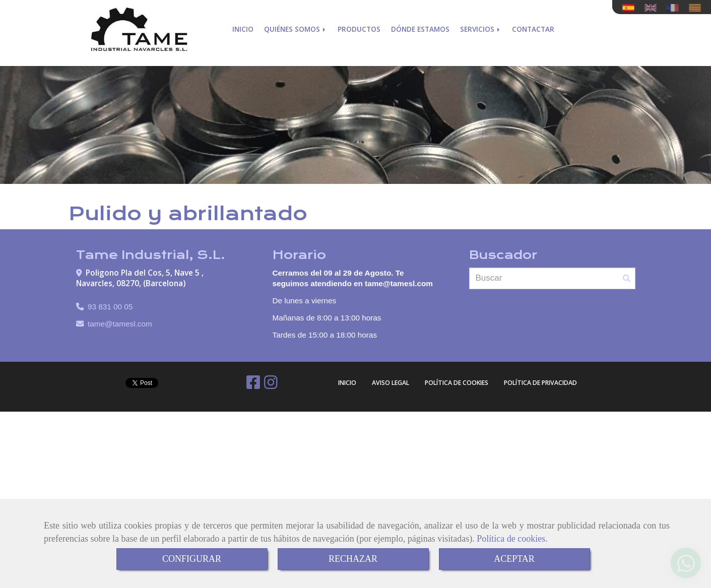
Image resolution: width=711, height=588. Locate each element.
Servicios (481, 29)
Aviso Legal (391, 383)
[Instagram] (271, 385)
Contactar (533, 29)
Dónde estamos (420, 29)
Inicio (243, 29)
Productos (359, 29)
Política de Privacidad (540, 383)
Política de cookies (511, 539)
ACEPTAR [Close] (514, 559)
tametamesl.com (120, 324)
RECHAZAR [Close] (353, 559)
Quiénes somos (296, 29)
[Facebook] (253, 385)
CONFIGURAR (192, 559)
